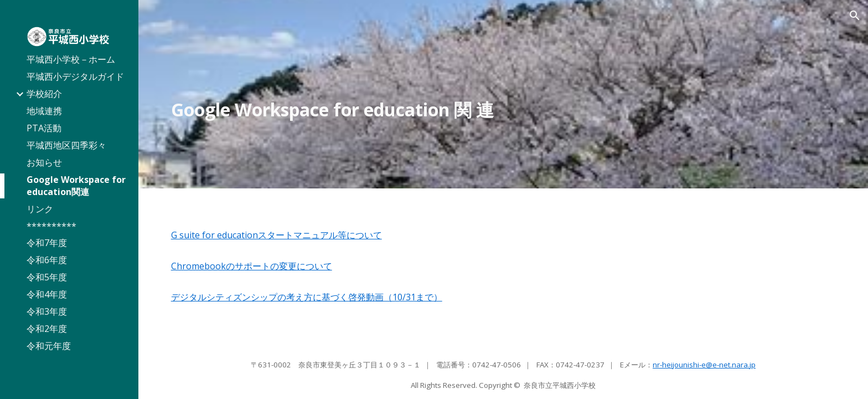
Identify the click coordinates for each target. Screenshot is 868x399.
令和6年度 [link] (47, 260)
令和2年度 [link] (47, 329)
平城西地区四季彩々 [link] (66, 145)
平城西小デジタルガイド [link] (75, 76)
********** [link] (51, 226)
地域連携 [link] (44, 111)
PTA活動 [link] (44, 128)
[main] (503, 110)
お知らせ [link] (44, 162)
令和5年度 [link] (47, 277)
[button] (855, 16)
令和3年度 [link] (47, 311)
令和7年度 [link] (47, 243)
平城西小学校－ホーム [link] (71, 59)
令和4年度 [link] (47, 294)
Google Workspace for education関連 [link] (76, 186)
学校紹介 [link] (44, 94)
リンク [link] (40, 209)
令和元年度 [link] (49, 346)
